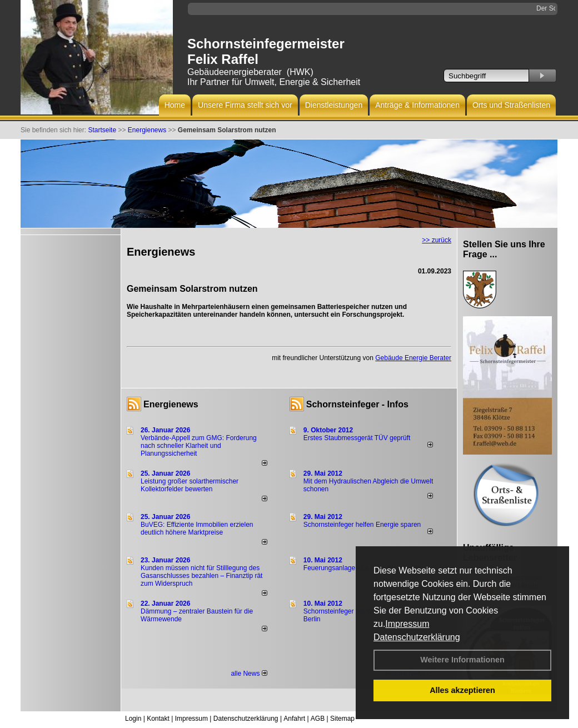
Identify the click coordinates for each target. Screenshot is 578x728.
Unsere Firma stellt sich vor (245, 105)
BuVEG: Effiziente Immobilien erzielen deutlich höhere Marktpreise (197, 528)
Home (175, 105)
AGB (318, 719)
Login (133, 719)
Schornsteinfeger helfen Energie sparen (362, 525)
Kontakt (158, 719)
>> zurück (437, 240)
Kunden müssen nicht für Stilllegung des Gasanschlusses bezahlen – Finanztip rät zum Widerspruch (201, 576)
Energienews (171, 404)
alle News (249, 674)
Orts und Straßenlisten (511, 105)
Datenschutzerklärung (417, 637)
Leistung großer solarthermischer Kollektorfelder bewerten (190, 485)
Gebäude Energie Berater (413, 358)
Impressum (407, 624)
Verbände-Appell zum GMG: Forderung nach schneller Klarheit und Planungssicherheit (199, 446)
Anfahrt (294, 719)
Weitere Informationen (462, 660)
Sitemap (342, 719)
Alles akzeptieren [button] (462, 690)
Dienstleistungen (334, 105)
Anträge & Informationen (417, 105)
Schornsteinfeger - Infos (357, 404)
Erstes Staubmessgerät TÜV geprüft (357, 438)
